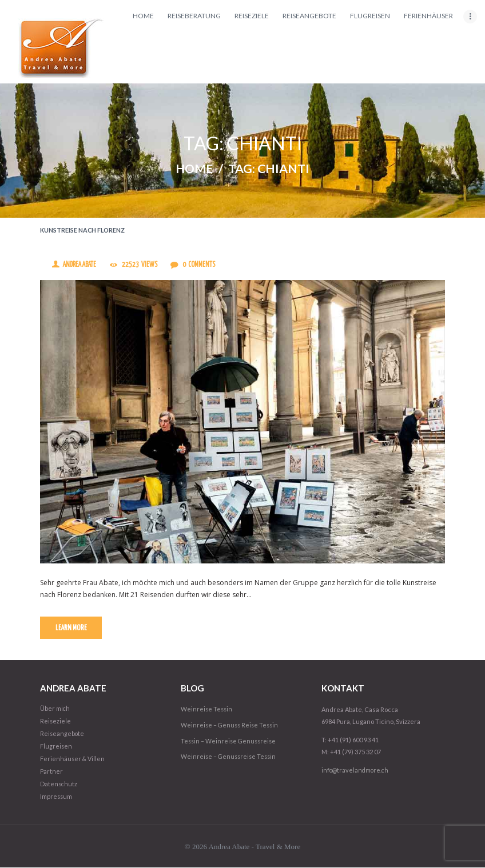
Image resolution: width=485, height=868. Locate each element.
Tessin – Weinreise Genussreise (230, 742)
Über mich (55, 709)
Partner (51, 772)
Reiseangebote (63, 735)
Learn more (72, 629)
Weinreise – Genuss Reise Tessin (231, 726)
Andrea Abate (81, 265)
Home (194, 169)
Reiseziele (56, 722)
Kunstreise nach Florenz (84, 231)
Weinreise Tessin (207, 710)
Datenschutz (59, 785)
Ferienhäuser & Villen (73, 760)
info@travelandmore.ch (356, 771)
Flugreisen (56, 747)
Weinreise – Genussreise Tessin (230, 758)
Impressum (57, 797)
